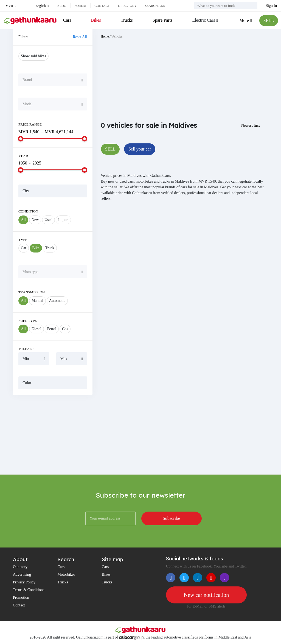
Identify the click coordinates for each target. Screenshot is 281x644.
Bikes (96, 20)
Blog (62, 6)
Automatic (57, 301)
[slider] (21, 139)
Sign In (271, 6)
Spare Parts (162, 20)
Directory (127, 6)
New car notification (206, 595)
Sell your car (140, 149)
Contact (102, 6)
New (35, 220)
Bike (36, 248)
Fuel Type (28, 321)
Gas (65, 329)
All (23, 220)
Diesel (36, 329)
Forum (80, 6)
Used (48, 220)
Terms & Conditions (29, 590)
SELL (269, 20)
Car (24, 248)
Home (105, 36)
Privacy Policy (24, 582)
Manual (37, 301)
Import (63, 220)
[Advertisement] (53, 435)
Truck (50, 248)
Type (23, 240)
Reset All (80, 37)
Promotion (21, 598)
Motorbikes (66, 575)
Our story (20, 567)
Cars (67, 20)
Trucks (127, 20)
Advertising (22, 575)
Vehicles (117, 36)
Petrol (52, 329)
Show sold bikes (33, 56)
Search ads (155, 6)
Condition (28, 211)
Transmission (32, 292)
